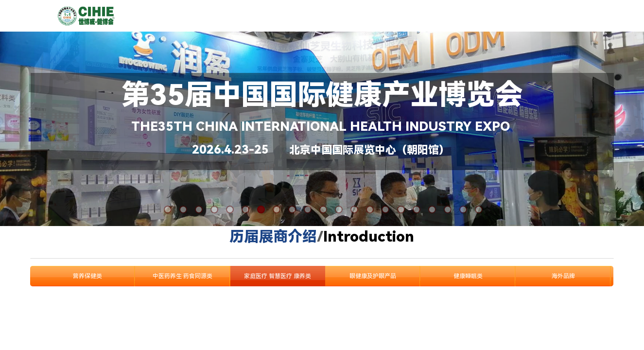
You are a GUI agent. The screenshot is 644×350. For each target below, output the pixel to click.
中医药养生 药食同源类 (183, 276)
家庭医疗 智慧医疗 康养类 (278, 276)
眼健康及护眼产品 (373, 276)
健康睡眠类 (468, 276)
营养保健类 (87, 276)
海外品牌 (563, 276)
